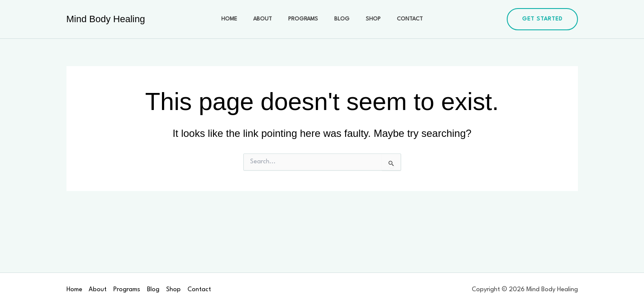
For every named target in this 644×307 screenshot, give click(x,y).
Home (240, 19)
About (269, 19)
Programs (305, 19)
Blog (340, 19)
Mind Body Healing (106, 19)
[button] (542, 19)
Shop (367, 19)
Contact (399, 19)
